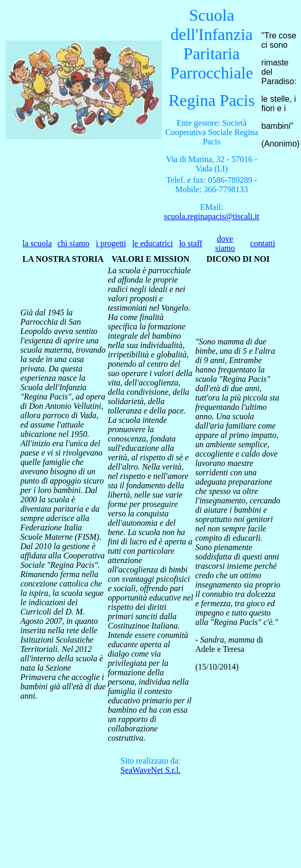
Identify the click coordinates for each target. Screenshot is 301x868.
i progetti (111, 243)
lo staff (191, 243)
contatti (263, 243)
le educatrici (153, 243)
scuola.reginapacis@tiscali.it (212, 216)
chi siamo (74, 243)
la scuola (37, 243)
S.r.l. (150, 770)
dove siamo (225, 243)
